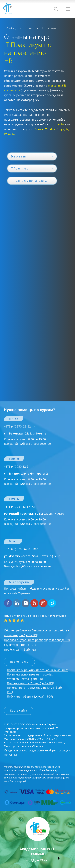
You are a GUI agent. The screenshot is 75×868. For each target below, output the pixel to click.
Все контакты (19, 662)
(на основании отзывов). (36, 616)
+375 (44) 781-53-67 (19, 507)
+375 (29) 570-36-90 (21, 549)
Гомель (14, 499)
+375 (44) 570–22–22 (20, 426)
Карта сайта (19, 710)
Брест (13, 541)
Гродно (14, 459)
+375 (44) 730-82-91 (20, 466)
